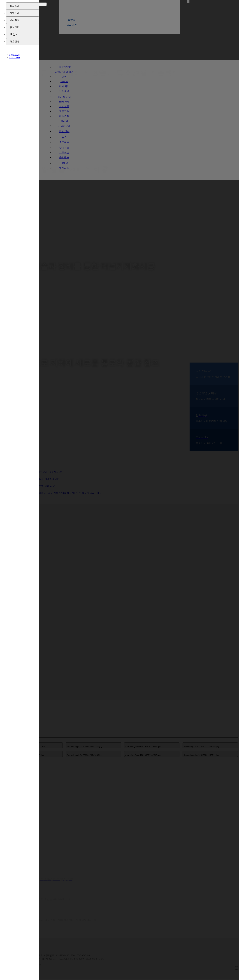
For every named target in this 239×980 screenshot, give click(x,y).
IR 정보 (14, 34)
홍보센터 (15, 27)
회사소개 (15, 6)
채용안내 (15, 42)
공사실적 (15, 20)
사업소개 (15, 13)
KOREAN (15, 55)
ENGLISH (15, 58)
